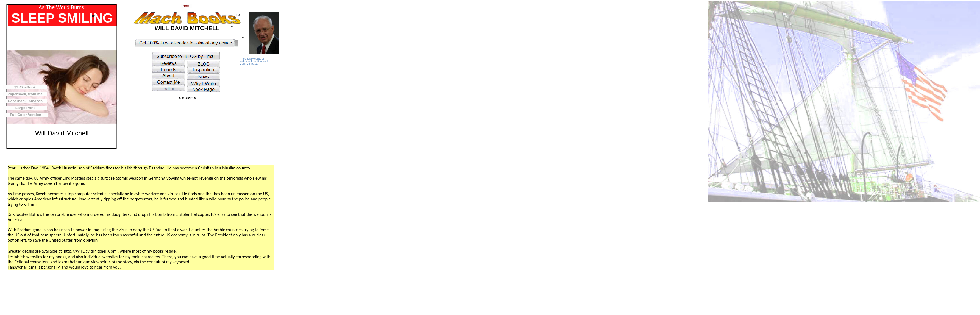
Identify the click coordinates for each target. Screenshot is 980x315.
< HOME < (187, 98)
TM (238, 15)
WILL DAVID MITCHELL (187, 28)
